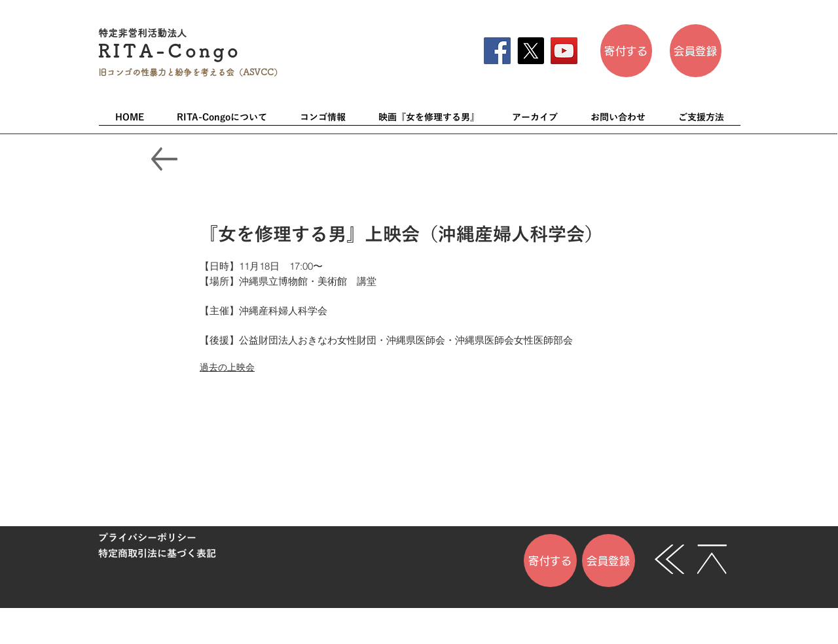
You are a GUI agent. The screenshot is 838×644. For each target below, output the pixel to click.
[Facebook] (497, 51)
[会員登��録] (696, 51)
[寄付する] (626, 51)
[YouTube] (564, 51)
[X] (531, 51)
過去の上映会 (227, 367)
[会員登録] (609, 561)
